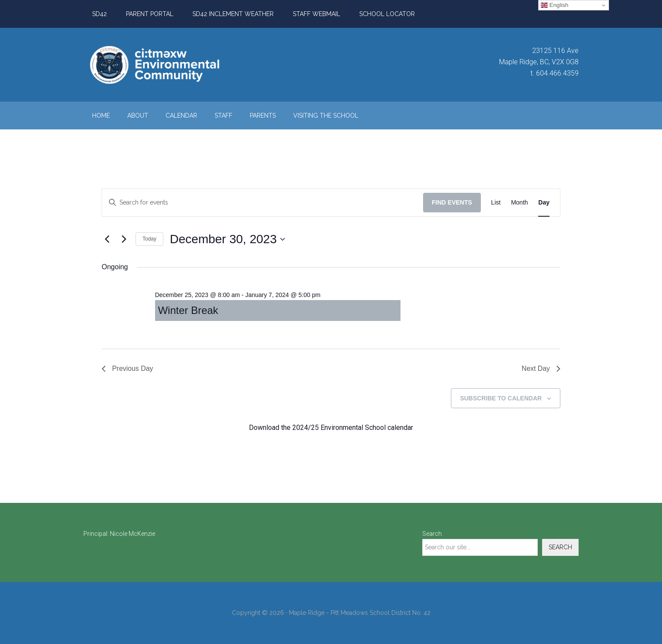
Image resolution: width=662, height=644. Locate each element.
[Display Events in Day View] (544, 203)
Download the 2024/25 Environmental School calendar (331, 428)
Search (432, 534)
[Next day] (124, 239)
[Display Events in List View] (496, 203)
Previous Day (127, 368)
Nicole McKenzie (132, 534)
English (554, 5)
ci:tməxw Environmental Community (166, 65)
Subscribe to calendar (501, 398)
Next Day (541, 368)
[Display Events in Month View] (519, 203)
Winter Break (188, 310)
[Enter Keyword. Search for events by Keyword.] (263, 203)
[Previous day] (107, 239)
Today (149, 239)
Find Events (452, 202)
